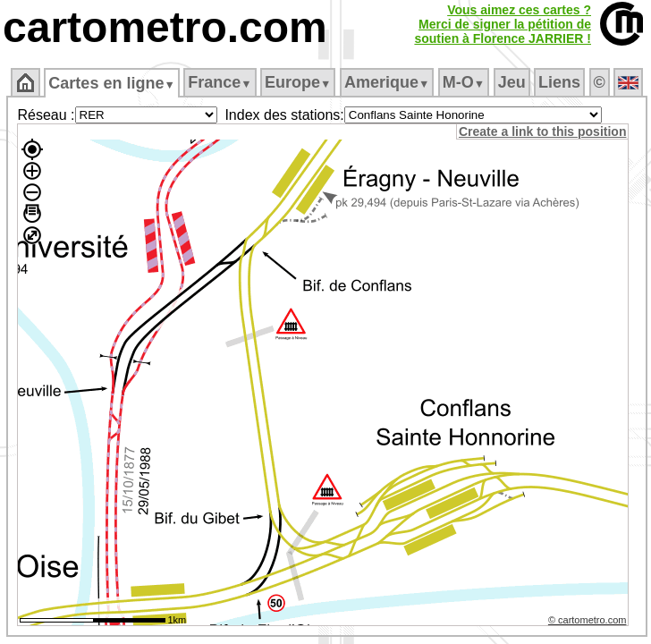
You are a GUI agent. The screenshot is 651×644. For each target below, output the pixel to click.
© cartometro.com (588, 620)
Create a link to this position (542, 131)
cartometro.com (165, 27)
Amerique (387, 82)
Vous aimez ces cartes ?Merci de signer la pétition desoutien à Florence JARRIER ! (503, 24)
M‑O (464, 82)
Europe (298, 82)
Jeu (512, 82)
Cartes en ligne (111, 83)
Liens (559, 82)
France (220, 82)
